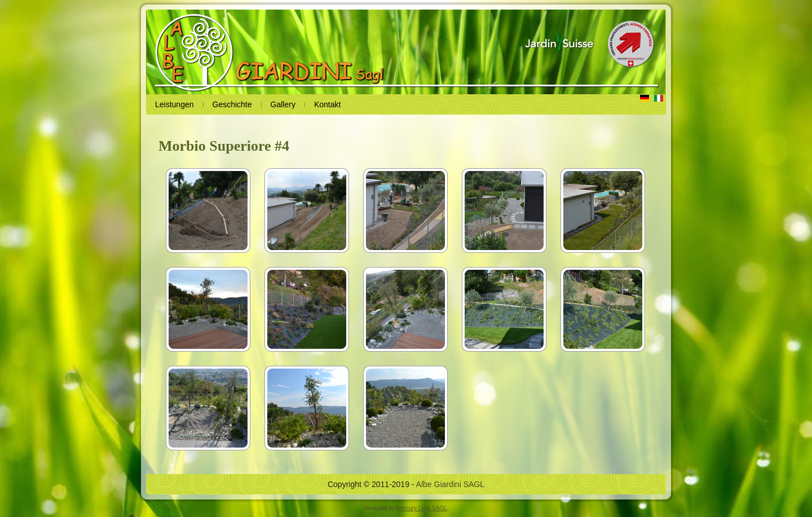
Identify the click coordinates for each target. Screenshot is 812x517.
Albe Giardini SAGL (450, 484)
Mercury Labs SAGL (422, 508)
